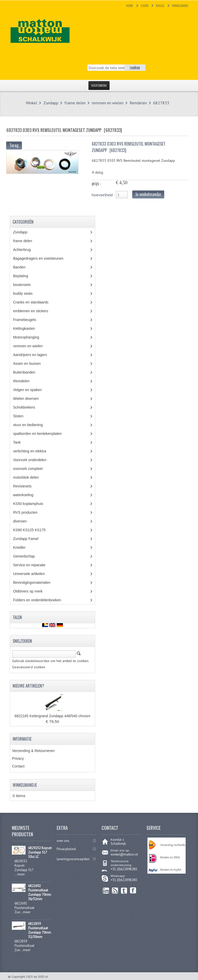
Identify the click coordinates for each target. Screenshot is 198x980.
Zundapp (51, 103)
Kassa (160, 6)
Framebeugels (27, 320)
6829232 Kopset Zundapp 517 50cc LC (40, 852)
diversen (23, 521)
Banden (23, 267)
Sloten (22, 416)
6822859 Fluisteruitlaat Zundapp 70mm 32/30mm (40, 930)
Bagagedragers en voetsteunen (42, 258)
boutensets (26, 285)
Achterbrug (26, 250)
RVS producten (30, 512)
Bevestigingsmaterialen (36, 582)
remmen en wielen (108, 103)
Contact (18, 766)
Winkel (31, 103)
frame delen (75, 103)
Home (130, 6)
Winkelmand (180, 6)
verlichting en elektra (34, 451)
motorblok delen (31, 477)
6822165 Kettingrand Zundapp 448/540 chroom (52, 716)
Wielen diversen (30, 399)
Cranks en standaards (35, 302)
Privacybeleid (66, 849)
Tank (21, 442)
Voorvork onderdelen (34, 460)
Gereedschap (27, 556)
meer (21, 874)
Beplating (24, 276)
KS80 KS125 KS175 (34, 530)
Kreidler (24, 547)
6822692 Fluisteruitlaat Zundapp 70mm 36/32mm (40, 892)
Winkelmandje (25, 785)
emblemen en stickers (34, 311)
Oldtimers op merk (32, 591)
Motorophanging (30, 337)
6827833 (161, 103)
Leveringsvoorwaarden (73, 859)
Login (145, 6)
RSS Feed (115, 890)
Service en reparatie (33, 565)
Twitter (124, 890)
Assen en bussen (31, 364)
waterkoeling (27, 495)
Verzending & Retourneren (33, 751)
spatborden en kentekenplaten (41, 434)
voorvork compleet (32, 469)
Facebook (133, 890)
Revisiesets (26, 486)
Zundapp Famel (30, 539)
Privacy (18, 758)
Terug (14, 145)
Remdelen (138, 103)
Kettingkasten (28, 328)
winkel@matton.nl (124, 854)
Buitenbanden (28, 372)
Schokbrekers (28, 407)
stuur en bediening (33, 425)
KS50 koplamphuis (32, 504)
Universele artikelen (34, 574)
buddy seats (28, 293)
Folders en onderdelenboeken (41, 600)
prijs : (96, 183)
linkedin (106, 890)
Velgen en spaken (31, 390)
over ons (63, 841)
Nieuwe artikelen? (28, 686)
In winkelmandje (148, 194)
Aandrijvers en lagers (33, 355)
